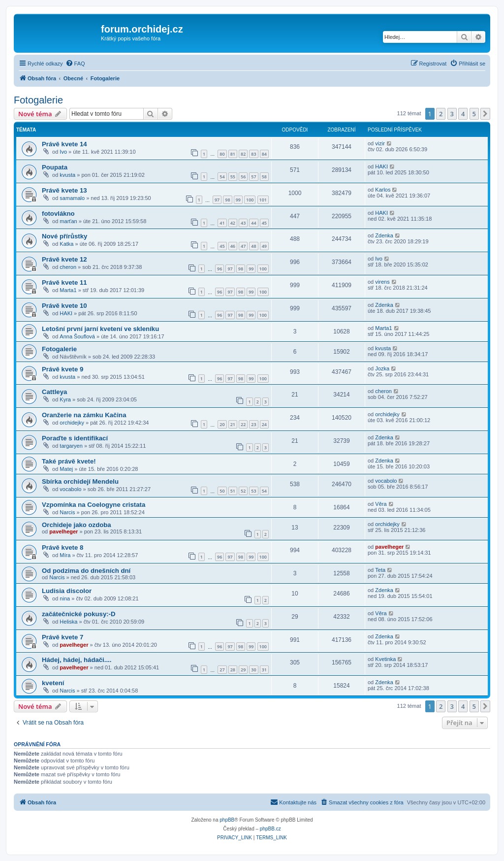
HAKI (381, 166)
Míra (65, 555)
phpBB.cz (270, 829)
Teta (380, 570)
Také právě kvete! (69, 461)
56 (243, 177)
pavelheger (63, 531)
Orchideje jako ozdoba (77, 525)
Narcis (67, 512)
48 (253, 246)
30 (253, 670)
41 (222, 223)
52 (243, 491)
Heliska (68, 622)
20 (222, 424)
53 (253, 491)
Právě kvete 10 (64, 306)
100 (250, 200)
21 (233, 424)
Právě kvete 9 (63, 369)
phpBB (227, 820)
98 (227, 200)
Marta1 (68, 290)
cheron (68, 267)
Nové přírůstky (64, 236)
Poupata (55, 167)
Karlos (383, 190)
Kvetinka (385, 659)
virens (382, 282)
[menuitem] (75, 64)
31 (264, 670)
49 (264, 246)
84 (264, 154)
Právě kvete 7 (63, 637)
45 (264, 223)
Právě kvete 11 (64, 282)
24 (264, 424)
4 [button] (463, 114)
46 (233, 246)
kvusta (67, 175)
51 (233, 491)
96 (220, 269)
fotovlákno (58, 214)
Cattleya (54, 392)
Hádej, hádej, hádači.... (77, 660)
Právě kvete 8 (63, 547)
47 (243, 246)
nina (65, 598)
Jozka (382, 368)
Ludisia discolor (67, 591)
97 (217, 200)
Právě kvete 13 (64, 190)
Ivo (63, 152)
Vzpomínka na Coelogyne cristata (94, 505)
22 (243, 424)
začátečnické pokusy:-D (79, 614)
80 (222, 154)
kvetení (53, 683)
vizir (380, 143)
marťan (68, 221)
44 (253, 223)
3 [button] (452, 114)
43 (243, 223)
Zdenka (384, 235)
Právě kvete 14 (64, 144)
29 (243, 670)
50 (222, 491)
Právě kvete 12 (64, 259)
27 (222, 670)
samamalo (72, 198)
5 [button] (474, 114)
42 (233, 223)
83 (253, 154)
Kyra (65, 399)
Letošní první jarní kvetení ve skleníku (100, 329)
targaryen (71, 446)
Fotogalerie (38, 100)
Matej (66, 469)
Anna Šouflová (77, 336)
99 (238, 200)
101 (263, 200)
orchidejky (72, 423)
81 (233, 154)
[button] (485, 114)
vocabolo (70, 489)
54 (222, 177)
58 (264, 177)
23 (253, 424)
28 (233, 670)
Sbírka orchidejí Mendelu (80, 481)
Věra (381, 504)
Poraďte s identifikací (75, 438)
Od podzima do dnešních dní (86, 571)
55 (233, 177)
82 (243, 154)
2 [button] (441, 114)
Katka (66, 244)
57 (253, 177)
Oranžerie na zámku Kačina (84, 415)
